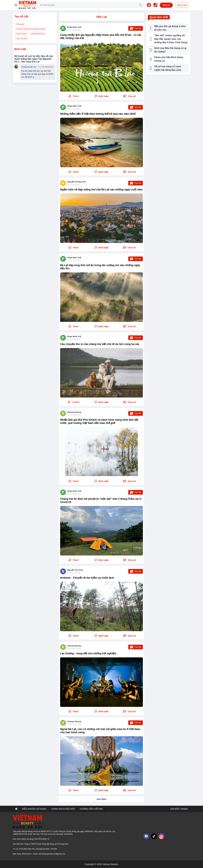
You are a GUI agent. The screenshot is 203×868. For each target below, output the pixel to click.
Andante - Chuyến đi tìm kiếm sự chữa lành (87, 578)
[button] (129, 96)
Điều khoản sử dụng (34, 809)
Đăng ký (166, 5)
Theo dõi (136, 28)
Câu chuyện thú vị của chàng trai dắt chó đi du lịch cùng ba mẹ (100, 344)
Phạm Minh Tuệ (74, 27)
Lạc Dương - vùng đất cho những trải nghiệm (88, 653)
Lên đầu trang (179, 809)
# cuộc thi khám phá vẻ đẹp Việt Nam (30, 29)
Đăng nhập (182, 5)
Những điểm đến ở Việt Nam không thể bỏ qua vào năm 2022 (98, 114)
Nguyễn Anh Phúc (75, 570)
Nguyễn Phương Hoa (77, 182)
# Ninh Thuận (21, 34)
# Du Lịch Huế (21, 39)
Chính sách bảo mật (63, 809)
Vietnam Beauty (74, 412)
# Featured (20, 24)
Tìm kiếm (141, 5)
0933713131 (27, 854)
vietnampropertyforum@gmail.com (52, 854)
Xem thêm (101, 799)
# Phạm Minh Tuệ (38, 34)
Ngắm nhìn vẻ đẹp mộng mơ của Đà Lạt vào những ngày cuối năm (101, 190)
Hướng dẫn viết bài (91, 809)
